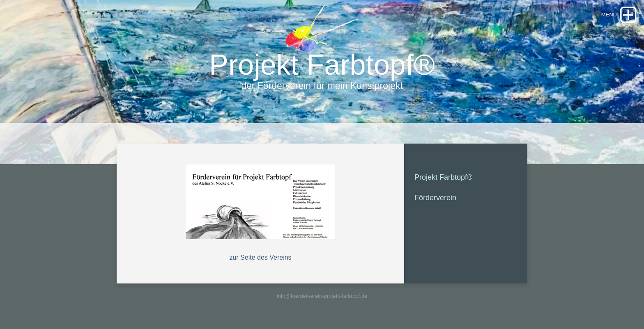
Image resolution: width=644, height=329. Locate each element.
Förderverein (435, 198)
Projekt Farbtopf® (443, 177)
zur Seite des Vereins (260, 257)
